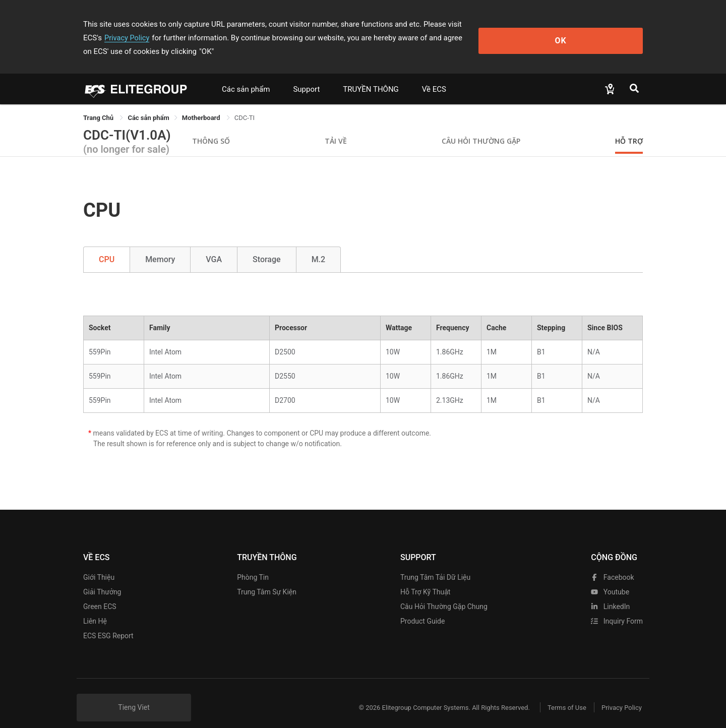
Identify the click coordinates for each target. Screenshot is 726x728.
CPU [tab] (107, 246)
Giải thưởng (102, 578)
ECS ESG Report (108, 622)
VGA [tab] (214, 246)
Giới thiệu (99, 564)
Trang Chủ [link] (99, 104)
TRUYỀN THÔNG (371, 76)
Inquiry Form (617, 608)
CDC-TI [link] (245, 104)
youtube (610, 578)
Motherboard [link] (202, 104)
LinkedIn (610, 593)
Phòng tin (253, 564)
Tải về (336, 127)
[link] (148, 104)
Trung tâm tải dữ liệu (435, 564)
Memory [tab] (160, 246)
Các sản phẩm (246, 76)
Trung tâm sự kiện (267, 578)
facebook (612, 564)
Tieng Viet (134, 694)
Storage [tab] (267, 246)
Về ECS (434, 76)
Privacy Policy (508, 24)
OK (602, 31)
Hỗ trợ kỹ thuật (425, 578)
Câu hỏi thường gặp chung (444, 593)
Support (306, 76)
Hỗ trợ (629, 127)
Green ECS (100, 593)
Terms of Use (559, 694)
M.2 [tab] (319, 246)
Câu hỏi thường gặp (481, 127)
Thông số (211, 127)
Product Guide (422, 608)
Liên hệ (95, 608)
